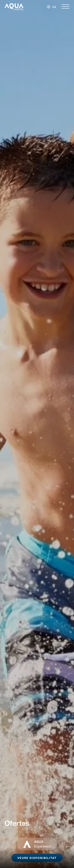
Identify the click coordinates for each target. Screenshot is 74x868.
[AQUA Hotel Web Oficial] (14, 7)
